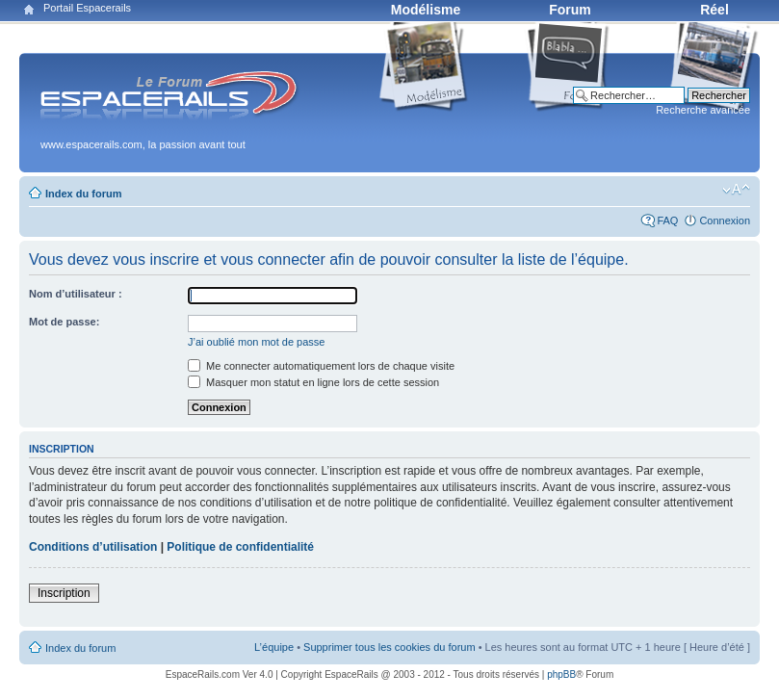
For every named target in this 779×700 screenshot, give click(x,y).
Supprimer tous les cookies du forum (389, 647)
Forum (570, 10)
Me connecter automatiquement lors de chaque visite (321, 366)
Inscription (64, 593)
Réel (714, 10)
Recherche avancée (703, 110)
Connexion (725, 220)
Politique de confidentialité (240, 547)
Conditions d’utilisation (93, 547)
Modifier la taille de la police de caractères (736, 190)
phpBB (561, 674)
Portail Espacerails (87, 8)
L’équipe (274, 647)
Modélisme (426, 10)
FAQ (667, 220)
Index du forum (83, 194)
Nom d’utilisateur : (76, 294)
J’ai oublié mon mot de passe (256, 342)
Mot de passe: (64, 322)
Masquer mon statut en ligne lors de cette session (313, 382)
